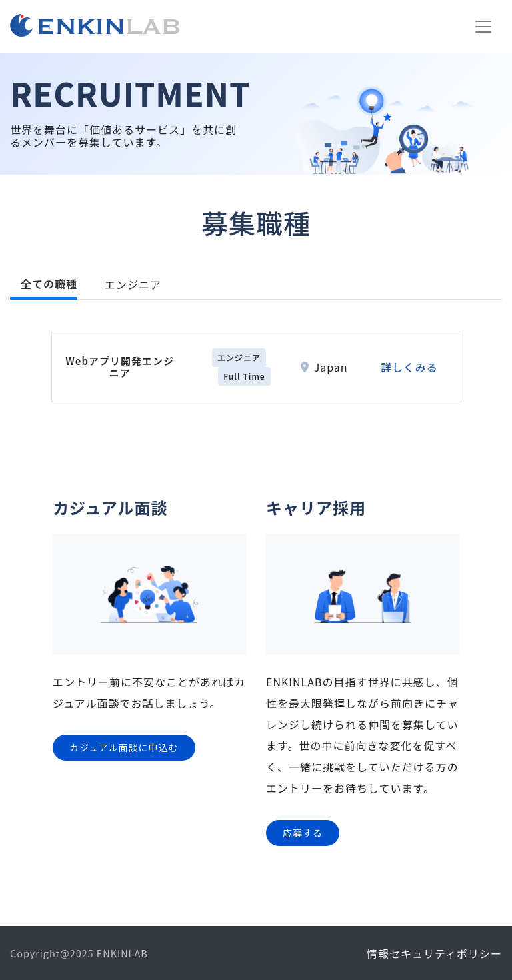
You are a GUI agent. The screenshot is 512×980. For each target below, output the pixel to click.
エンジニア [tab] (133, 284)
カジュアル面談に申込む (124, 747)
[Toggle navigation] (483, 27)
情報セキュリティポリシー (434, 953)
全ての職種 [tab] (49, 284)
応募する (303, 833)
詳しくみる (409, 367)
